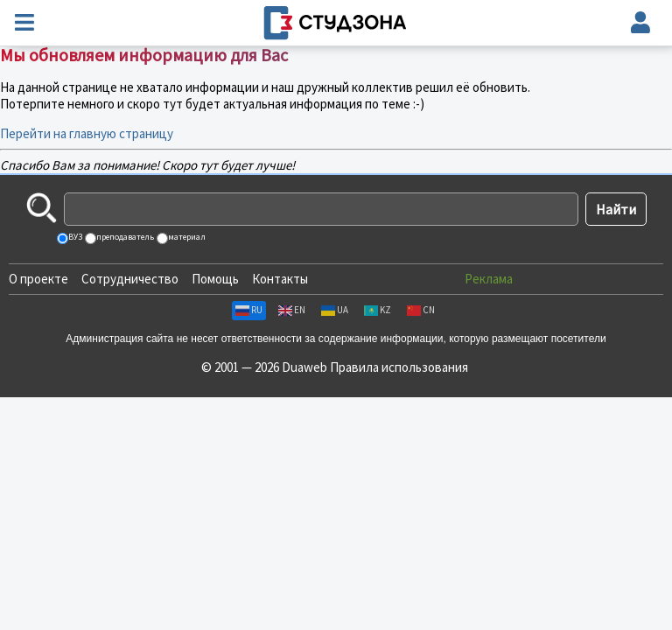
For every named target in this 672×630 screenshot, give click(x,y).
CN (421, 310)
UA (335, 310)
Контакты (280, 279)
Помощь (215, 279)
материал (186, 237)
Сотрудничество (130, 279)
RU (249, 310)
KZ (378, 310)
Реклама (489, 279)
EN (292, 310)
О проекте (38, 279)
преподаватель (124, 237)
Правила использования (399, 367)
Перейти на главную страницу (87, 133)
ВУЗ (74, 237)
